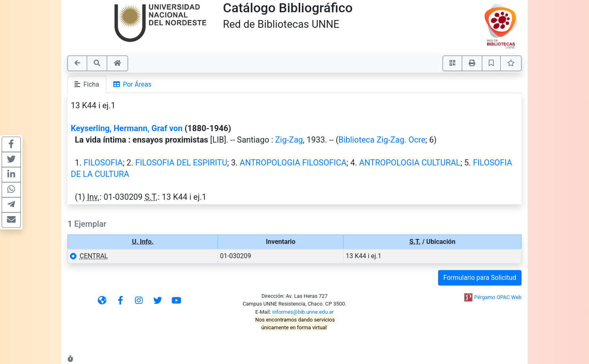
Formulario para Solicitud (480, 278)
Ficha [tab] (87, 84)
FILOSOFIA (103, 163)
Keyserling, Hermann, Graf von (127, 128)
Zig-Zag (289, 140)
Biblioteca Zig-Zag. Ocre (382, 140)
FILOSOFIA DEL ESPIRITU (181, 163)
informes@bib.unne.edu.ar (303, 312)
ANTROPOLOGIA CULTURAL (410, 163)
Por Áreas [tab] (133, 84)
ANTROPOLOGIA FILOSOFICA (293, 163)
